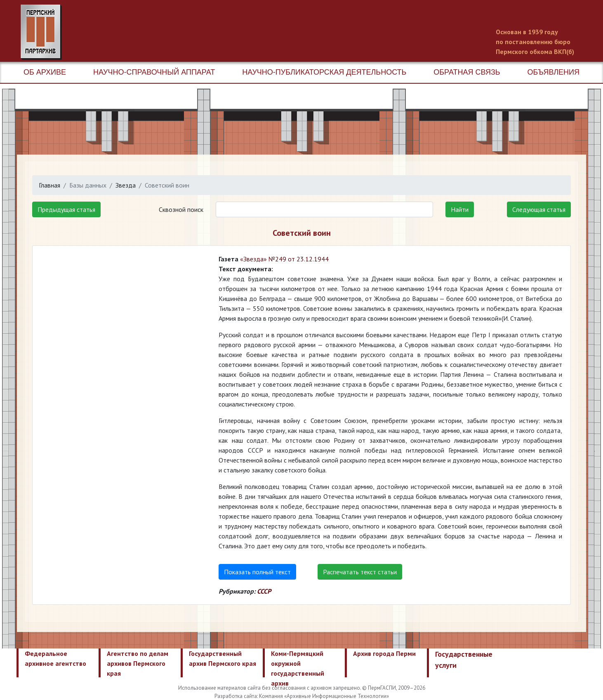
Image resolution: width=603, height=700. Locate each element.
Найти (460, 209)
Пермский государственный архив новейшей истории (175, 32)
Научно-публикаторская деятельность (324, 72)
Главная (49, 185)
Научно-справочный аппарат (154, 72)
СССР (264, 591)
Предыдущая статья (66, 209)
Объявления (554, 72)
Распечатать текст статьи (360, 572)
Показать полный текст (257, 572)
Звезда (126, 185)
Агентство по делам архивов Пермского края (138, 663)
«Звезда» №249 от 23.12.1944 (284, 259)
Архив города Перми (384, 653)
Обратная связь (467, 72)
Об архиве (45, 72)
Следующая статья (539, 209)
